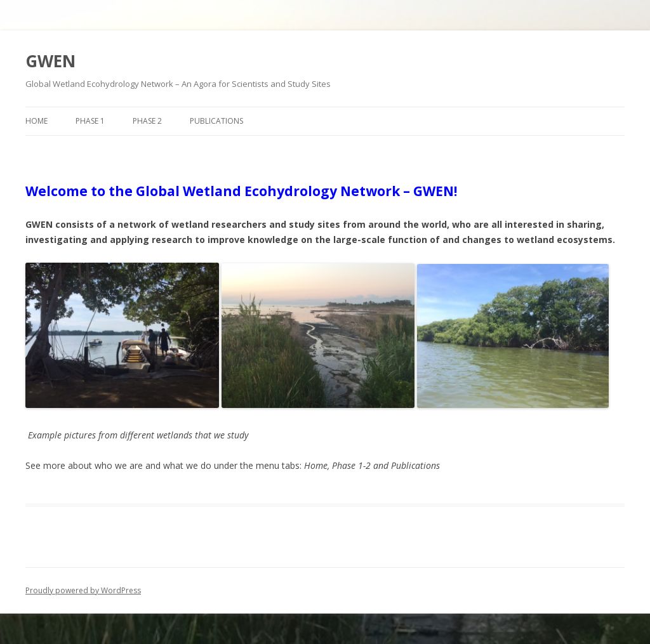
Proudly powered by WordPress (83, 590)
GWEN (50, 61)
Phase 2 (147, 121)
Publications (216, 121)
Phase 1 (90, 121)
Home (36, 121)
